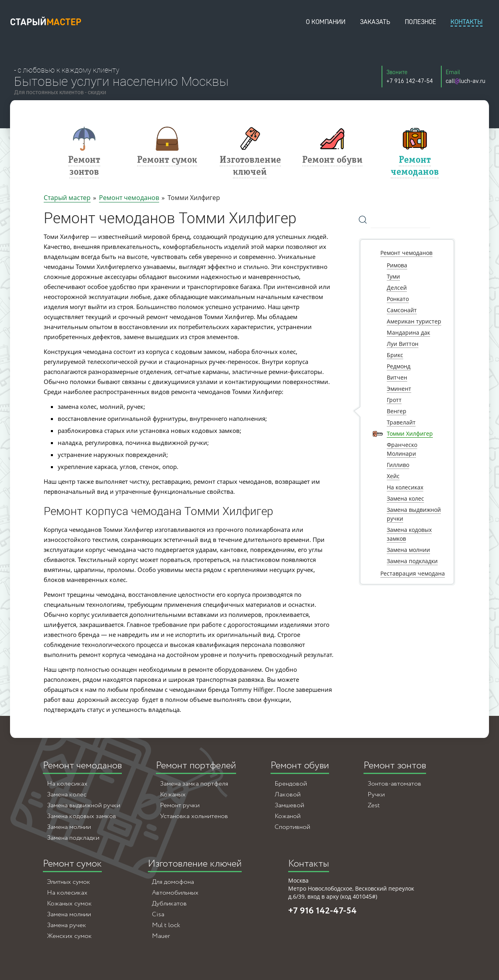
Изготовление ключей (195, 864)
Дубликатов (169, 904)
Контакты (309, 864)
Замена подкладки (73, 838)
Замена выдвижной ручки (84, 805)
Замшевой (289, 805)
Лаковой (288, 795)
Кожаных (173, 795)
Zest (374, 805)
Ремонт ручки (180, 805)
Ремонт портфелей (196, 766)
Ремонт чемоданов (129, 198)
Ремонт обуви (300, 766)
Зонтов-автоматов (394, 784)
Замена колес (67, 795)
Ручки (376, 795)
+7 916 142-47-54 (322, 911)
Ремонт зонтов (395, 766)
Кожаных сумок (69, 904)
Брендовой (291, 784)
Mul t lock (166, 925)
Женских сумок (69, 936)
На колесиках (67, 784)
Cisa (158, 914)
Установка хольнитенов (194, 816)
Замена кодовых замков (82, 816)
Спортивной (292, 827)
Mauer (161, 936)
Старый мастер (67, 198)
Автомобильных (175, 893)
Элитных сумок (69, 882)
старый (46, 22)
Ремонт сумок (72, 864)
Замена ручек (67, 925)
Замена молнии (69, 827)
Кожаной (288, 816)
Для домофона (173, 882)
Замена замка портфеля (194, 784)
